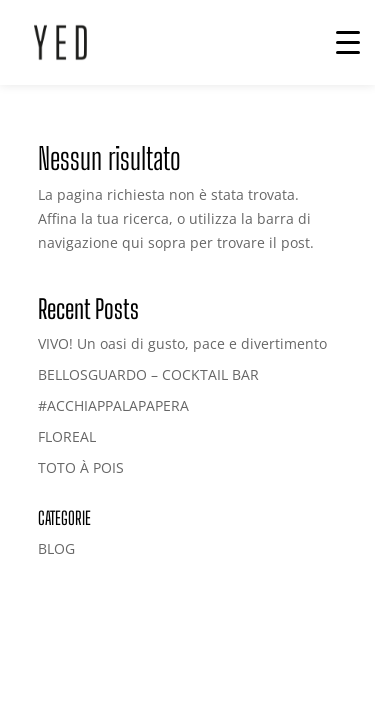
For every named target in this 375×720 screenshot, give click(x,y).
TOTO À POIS (81, 467)
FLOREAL (67, 436)
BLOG (56, 548)
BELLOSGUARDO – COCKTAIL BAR (148, 374)
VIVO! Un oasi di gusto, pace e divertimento (182, 343)
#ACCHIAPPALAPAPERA (113, 405)
